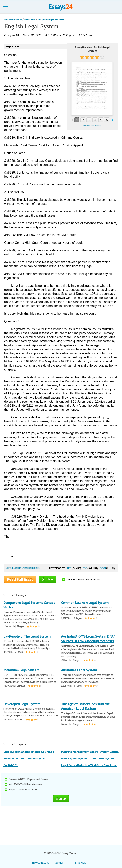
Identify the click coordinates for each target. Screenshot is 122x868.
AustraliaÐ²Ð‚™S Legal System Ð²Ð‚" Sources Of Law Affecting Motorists (88, 639)
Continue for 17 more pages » (23, 568)
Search (60, 863)
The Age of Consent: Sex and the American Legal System (85, 706)
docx (103, 568)
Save (48, 579)
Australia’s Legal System (79, 670)
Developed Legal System (22, 704)
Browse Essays (40, 863)
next (112, 120)
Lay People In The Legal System (27, 636)
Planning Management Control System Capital (90, 752)
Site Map (81, 863)
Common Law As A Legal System (85, 603)
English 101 (11, 765)
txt (69, 568)
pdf (85, 568)
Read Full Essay (20, 579)
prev (72, 120)
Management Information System (25, 758)
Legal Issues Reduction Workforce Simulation (89, 765)
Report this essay (92, 126)
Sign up (61, 798)
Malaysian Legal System (21, 670)
